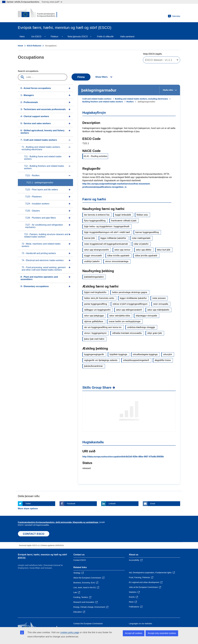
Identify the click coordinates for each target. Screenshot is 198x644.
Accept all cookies (134, 633)
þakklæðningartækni (94, 277)
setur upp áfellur (144, 250)
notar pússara (159, 298)
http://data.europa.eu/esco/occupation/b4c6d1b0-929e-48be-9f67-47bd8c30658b (123, 457)
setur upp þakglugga (94, 316)
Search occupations (28, 71)
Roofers (130, 102)
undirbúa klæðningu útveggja (141, 327)
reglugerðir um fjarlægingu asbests (101, 360)
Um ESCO (36, 37)
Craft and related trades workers (97, 99)
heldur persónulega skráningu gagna (130, 292)
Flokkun (55, 37)
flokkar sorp (142, 215)
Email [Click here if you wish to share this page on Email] (153, 504)
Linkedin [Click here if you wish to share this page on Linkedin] (112, 504)
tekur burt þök (164, 250)
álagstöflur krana (163, 360)
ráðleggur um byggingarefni (97, 310)
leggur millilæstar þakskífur (113, 238)
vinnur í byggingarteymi (95, 333)
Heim (22, 37)
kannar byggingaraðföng (147, 232)
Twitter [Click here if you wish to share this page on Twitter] (28, 504)
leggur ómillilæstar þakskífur (133, 298)
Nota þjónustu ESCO (78, 37)
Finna (81, 77)
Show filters (102, 77)
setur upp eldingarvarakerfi (129, 310)
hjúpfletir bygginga (118, 354)
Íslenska (174, 16)
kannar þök (89, 238)
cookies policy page (70, 632)
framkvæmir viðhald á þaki (124, 221)
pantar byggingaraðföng (96, 304)
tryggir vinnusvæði (93, 256)
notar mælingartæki (141, 238)
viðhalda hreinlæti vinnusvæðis (127, 333)
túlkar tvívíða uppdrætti (118, 256)
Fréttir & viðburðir (105, 37)
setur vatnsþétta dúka (120, 316)
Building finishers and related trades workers (103, 102)
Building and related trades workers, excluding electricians (141, 99)
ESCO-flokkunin (34, 46)
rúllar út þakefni (141, 244)
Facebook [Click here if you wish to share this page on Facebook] (71, 504)
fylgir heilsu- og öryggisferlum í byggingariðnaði (107, 226)
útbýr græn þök (155, 333)
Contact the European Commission (88, 624)
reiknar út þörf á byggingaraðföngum (130, 304)
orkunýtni (168, 354)
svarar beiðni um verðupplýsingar (125, 321)
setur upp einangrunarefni (96, 250)
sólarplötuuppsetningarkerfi (136, 360)
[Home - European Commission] (37, 13)
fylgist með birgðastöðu (95, 292)
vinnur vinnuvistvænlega (117, 261)
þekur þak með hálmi (94, 339)
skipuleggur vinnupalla (146, 316)
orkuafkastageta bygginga (145, 354)
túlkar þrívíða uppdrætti (146, 256)
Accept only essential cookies (162, 633)
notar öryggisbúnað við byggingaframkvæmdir (106, 244)
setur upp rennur (122, 250)
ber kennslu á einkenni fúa (97, 215)
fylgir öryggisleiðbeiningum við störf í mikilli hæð (107, 232)
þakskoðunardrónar (93, 366)
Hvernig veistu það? (52, 2)
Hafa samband (127, 37)
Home (20, 46)
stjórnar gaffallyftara (94, 321)
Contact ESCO (80, 560)
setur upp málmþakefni (158, 310)
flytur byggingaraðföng (95, 221)
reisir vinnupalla (161, 304)
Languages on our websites (140, 624)
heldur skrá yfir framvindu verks (99, 298)
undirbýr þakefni (92, 261)
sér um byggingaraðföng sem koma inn (103, 327)
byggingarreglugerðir (94, 354)
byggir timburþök (123, 215)
